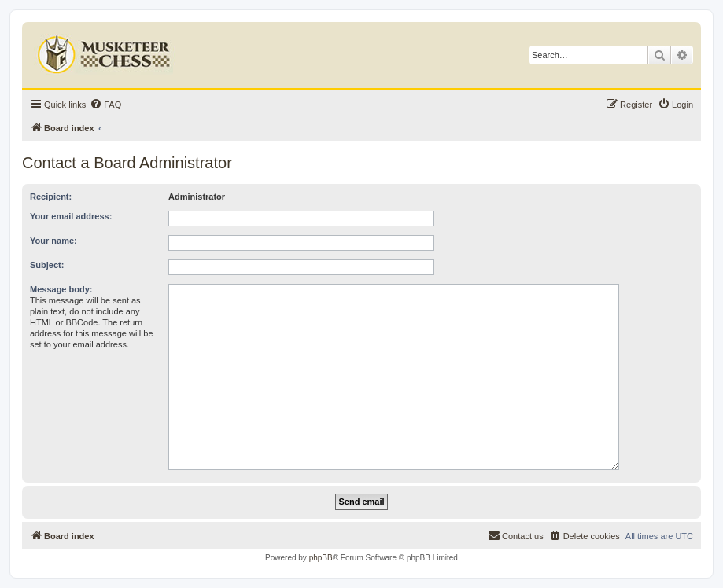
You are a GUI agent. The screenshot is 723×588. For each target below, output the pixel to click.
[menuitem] (105, 105)
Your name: (53, 241)
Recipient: (51, 197)
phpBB (321, 558)
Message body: (61, 289)
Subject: (47, 265)
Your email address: (71, 216)
